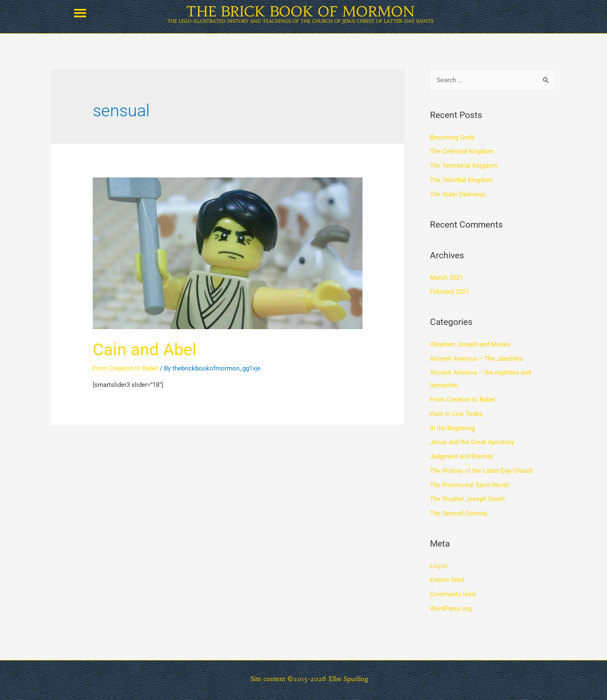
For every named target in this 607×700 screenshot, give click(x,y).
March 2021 (446, 278)
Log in (439, 566)
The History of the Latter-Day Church (481, 471)
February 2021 (450, 292)
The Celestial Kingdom (462, 151)
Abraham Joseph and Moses (470, 344)
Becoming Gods (452, 137)
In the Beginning (452, 428)
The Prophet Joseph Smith (467, 499)
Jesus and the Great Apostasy (472, 442)
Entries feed (447, 580)
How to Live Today (456, 414)
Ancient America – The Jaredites (476, 359)
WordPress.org (451, 609)
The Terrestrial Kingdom (464, 166)
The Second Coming (458, 513)
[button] (80, 13)
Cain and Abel (145, 350)
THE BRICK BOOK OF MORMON (300, 12)
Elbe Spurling (349, 679)
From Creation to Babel (125, 368)
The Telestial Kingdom (461, 180)
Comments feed (453, 594)
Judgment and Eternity (461, 456)
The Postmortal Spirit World (469, 485)
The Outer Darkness (458, 194)
